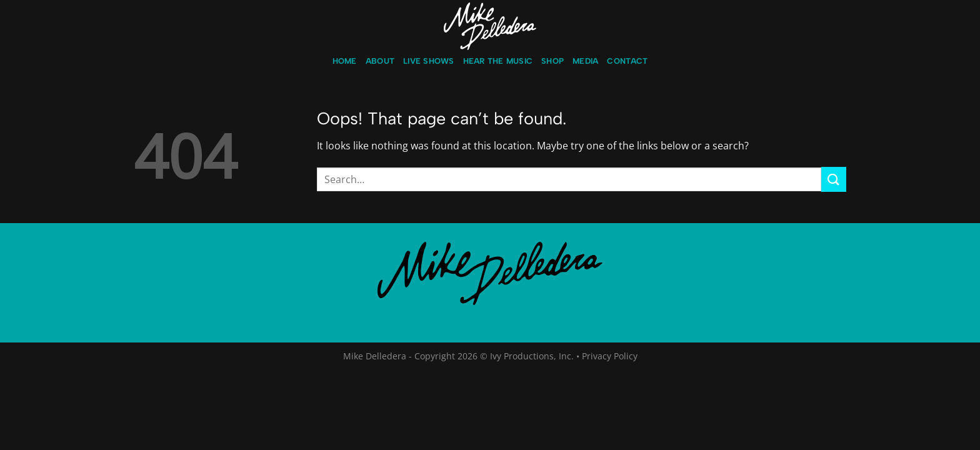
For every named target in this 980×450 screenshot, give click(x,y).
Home (345, 61)
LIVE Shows (429, 61)
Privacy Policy (610, 356)
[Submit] (834, 179)
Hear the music (498, 61)
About (380, 61)
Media (585, 61)
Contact (627, 61)
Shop (552, 61)
